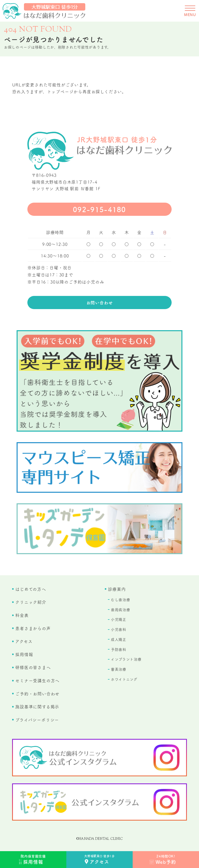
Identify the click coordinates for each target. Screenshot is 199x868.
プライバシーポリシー (37, 720)
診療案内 (117, 589)
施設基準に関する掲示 (37, 706)
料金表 (22, 615)
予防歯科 (119, 649)
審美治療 (119, 669)
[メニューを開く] (190, 11)
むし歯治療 (121, 599)
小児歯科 (119, 629)
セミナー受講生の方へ (37, 680)
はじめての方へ (31, 589)
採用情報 (24, 654)
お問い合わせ (100, 303)
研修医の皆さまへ (33, 667)
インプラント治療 (126, 659)
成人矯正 (119, 639)
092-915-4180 (100, 209)
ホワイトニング (124, 679)
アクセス (24, 641)
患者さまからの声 (33, 628)
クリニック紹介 (31, 602)
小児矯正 (119, 619)
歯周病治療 (121, 609)
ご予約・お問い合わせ (37, 694)
